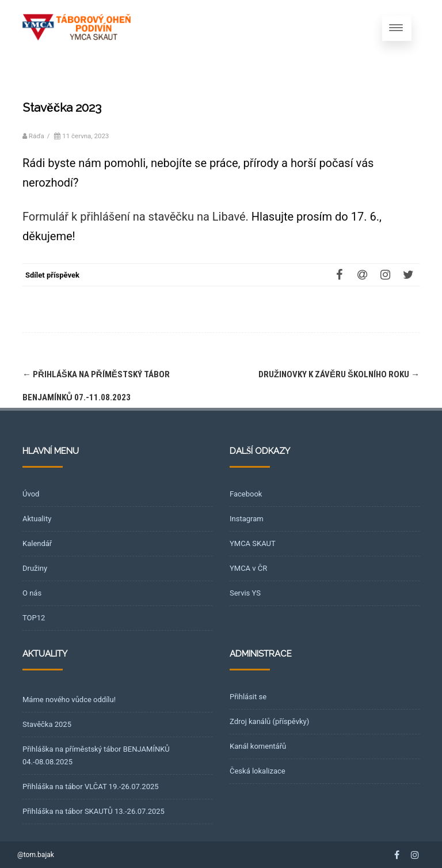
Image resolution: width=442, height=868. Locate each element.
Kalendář (37, 543)
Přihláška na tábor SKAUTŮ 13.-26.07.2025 (94, 811)
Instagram (247, 519)
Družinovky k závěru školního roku (339, 374)
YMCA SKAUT (253, 543)
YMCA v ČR (248, 568)
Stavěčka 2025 (47, 724)
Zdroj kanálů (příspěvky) (269, 721)
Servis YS (245, 593)
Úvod (31, 494)
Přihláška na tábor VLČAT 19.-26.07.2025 (91, 786)
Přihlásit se (248, 697)
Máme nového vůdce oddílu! (69, 700)
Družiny (35, 568)
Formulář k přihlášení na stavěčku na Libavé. (136, 217)
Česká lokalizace (258, 771)
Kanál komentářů (258, 746)
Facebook (246, 494)
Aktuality (37, 519)
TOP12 (34, 618)
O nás (32, 593)
